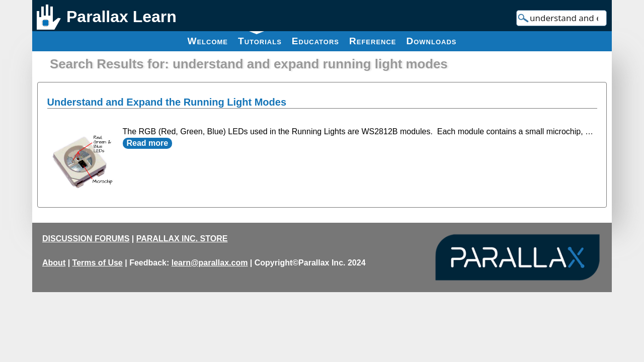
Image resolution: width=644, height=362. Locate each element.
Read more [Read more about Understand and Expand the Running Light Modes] (148, 143)
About (54, 263)
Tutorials (260, 39)
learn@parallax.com (210, 263)
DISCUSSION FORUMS (86, 239)
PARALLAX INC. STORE (182, 239)
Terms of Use (98, 263)
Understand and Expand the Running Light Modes (167, 102)
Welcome (208, 41)
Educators (315, 41)
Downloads (432, 41)
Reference (373, 41)
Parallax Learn (122, 17)
